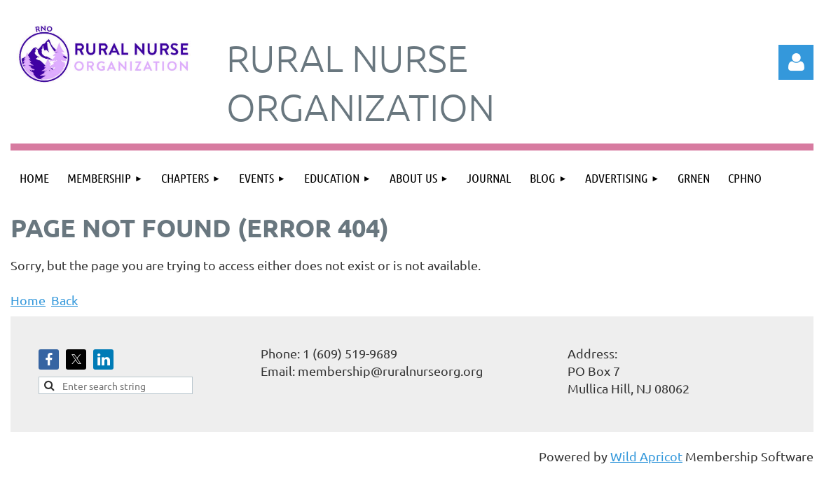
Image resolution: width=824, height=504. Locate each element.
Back (64, 300)
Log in (796, 62)
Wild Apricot (646, 456)
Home (28, 300)
